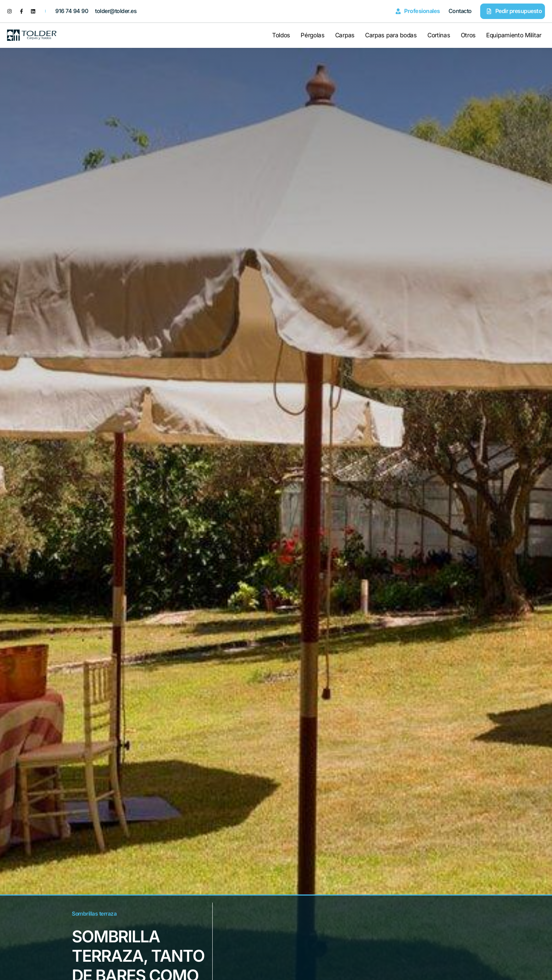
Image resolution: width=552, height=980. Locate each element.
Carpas (345, 35)
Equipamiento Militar (514, 35)
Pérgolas (313, 35)
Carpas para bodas (391, 35)
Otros (468, 35)
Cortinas (439, 35)
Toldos (281, 35)
